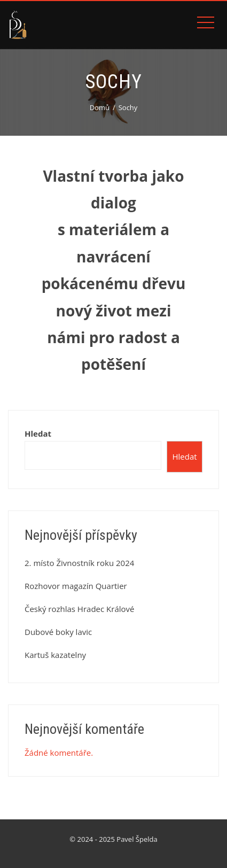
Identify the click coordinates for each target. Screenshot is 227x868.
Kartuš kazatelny (55, 655)
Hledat (38, 433)
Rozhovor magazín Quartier (76, 586)
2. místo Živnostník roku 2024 (79, 563)
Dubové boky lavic (58, 632)
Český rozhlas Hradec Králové (79, 609)
